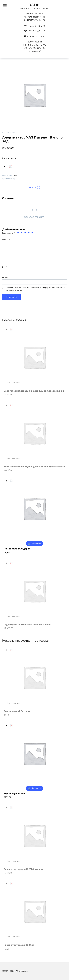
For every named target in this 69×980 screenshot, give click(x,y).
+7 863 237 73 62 (36, 37)
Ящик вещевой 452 (14, 794)
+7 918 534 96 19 (36, 31)
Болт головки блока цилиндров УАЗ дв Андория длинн (34, 391)
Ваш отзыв (8, 239)
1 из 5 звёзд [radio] (18, 233)
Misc (14, 133)
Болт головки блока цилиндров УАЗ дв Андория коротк (34, 467)
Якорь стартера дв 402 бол (19, 945)
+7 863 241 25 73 (36, 26)
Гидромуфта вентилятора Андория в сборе (27, 625)
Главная (5, 133)
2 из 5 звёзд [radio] (22, 233)
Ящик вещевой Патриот (17, 711)
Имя (5, 267)
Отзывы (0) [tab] (35, 188)
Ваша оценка (8, 233)
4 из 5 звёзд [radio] (29, 233)
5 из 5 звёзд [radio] (33, 233)
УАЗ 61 (34, 5)
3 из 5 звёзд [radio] (26, 233)
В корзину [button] (37, 543)
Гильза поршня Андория (17, 549)
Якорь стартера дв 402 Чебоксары (23, 869)
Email (5, 278)
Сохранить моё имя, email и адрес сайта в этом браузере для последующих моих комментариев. (36, 289)
